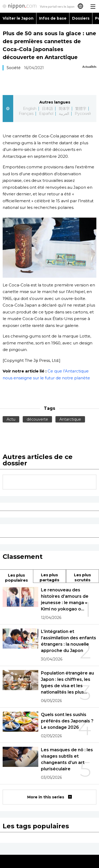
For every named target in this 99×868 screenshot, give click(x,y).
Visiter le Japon (18, 18)
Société (14, 68)
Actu (11, 419)
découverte (37, 419)
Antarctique (70, 419)
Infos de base (53, 18)
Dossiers (81, 18)
